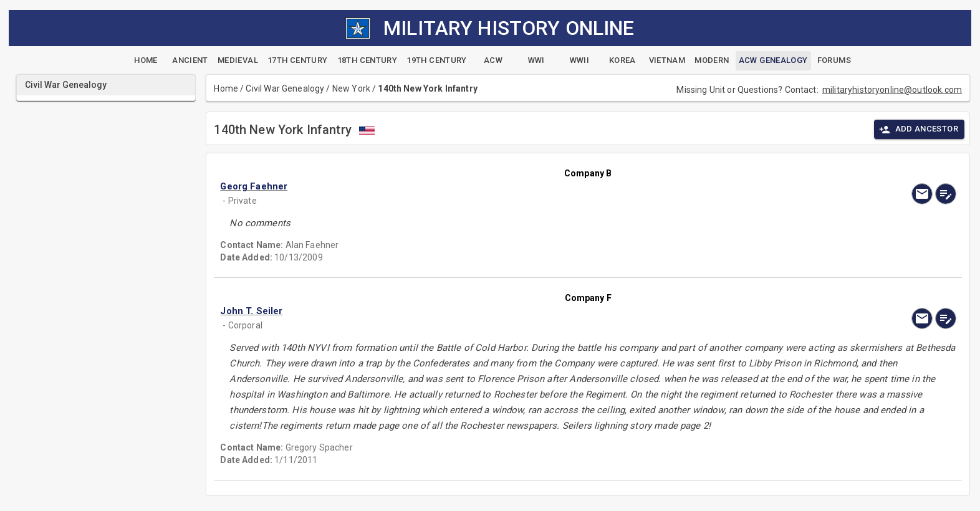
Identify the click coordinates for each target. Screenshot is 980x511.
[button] (478, 186)
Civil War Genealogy (285, 88)
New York (351, 88)
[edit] (946, 194)
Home (226, 88)
